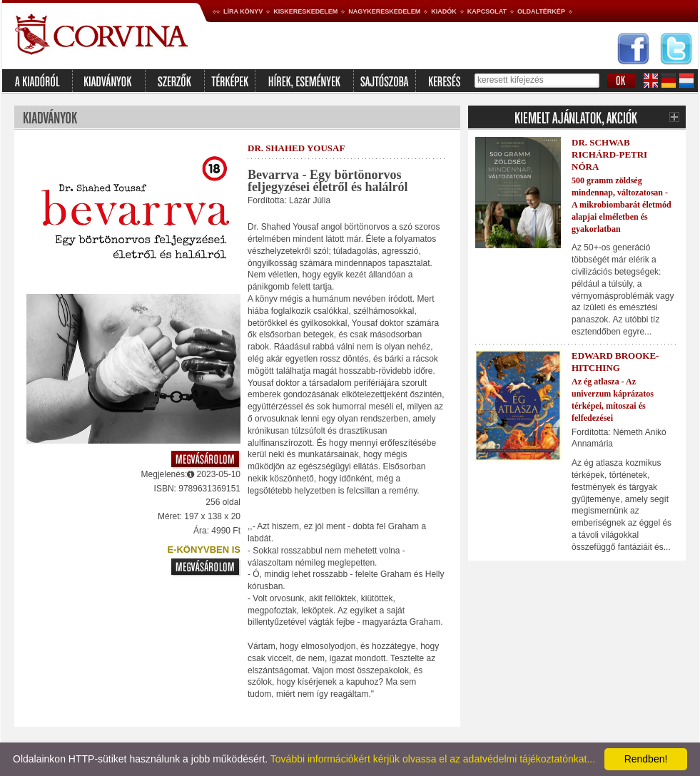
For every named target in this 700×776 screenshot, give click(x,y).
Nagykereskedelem (384, 11)
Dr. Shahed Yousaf (296, 148)
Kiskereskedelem (305, 11)
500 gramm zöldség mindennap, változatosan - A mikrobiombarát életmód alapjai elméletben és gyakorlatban (622, 204)
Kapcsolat (487, 11)
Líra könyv (243, 11)
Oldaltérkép (541, 11)
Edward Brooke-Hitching (615, 362)
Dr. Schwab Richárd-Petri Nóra (609, 154)
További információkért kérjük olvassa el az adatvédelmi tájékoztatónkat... (433, 759)
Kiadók (444, 11)
